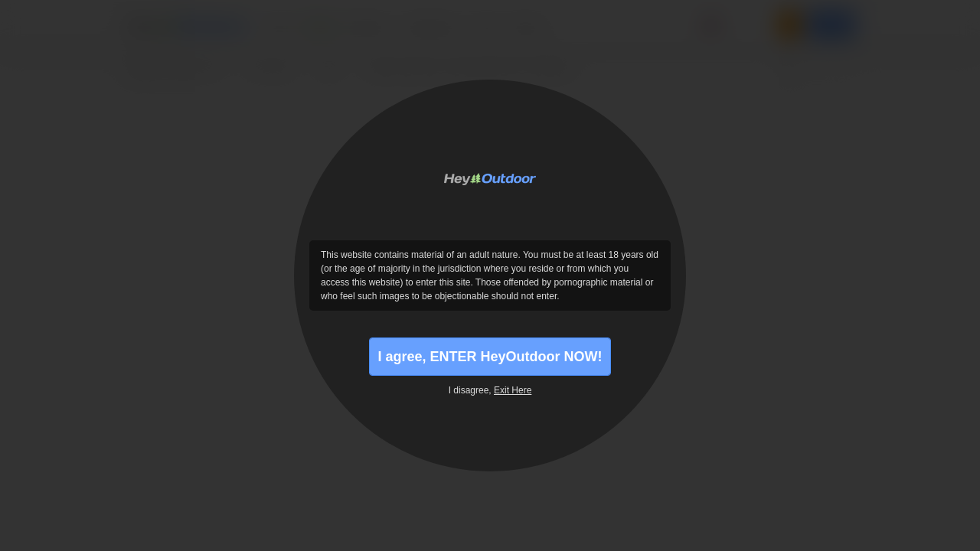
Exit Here (513, 390)
